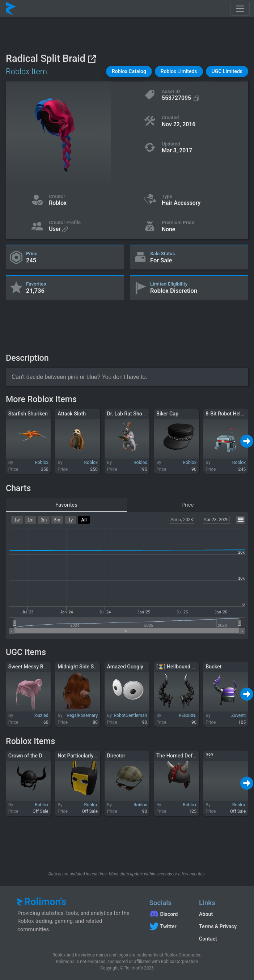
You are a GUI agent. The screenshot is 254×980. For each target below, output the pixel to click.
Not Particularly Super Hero (89, 756)
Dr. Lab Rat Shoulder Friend (138, 414)
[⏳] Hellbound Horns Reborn (190, 667)
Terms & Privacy (218, 926)
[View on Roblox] (92, 59)
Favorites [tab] (66, 505)
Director (116, 756)
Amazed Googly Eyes (131, 667)
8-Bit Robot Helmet (227, 414)
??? (209, 756)
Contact (208, 939)
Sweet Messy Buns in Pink (39, 667)
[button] (129, 71)
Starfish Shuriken (28, 414)
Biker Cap (167, 414)
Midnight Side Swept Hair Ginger (95, 667)
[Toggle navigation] (240, 9)
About (206, 914)
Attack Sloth (72, 414)
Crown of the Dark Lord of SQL (43, 756)
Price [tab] (188, 505)
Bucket (213, 667)
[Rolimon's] (11, 9)
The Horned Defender (181, 756)
